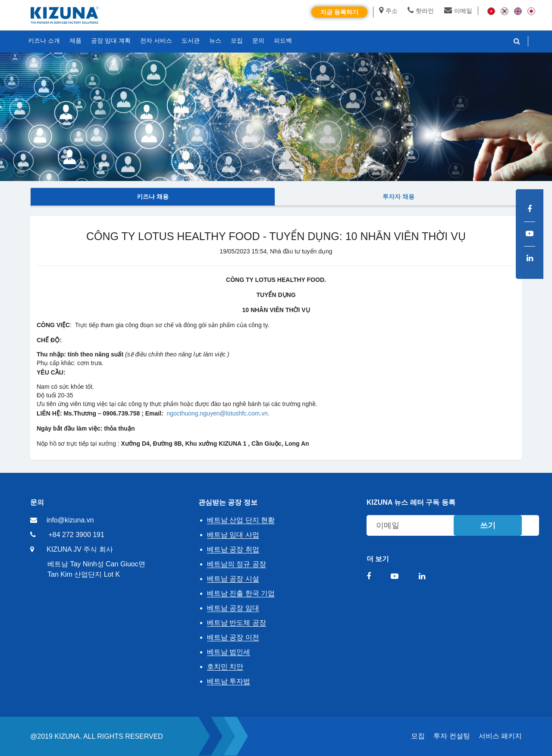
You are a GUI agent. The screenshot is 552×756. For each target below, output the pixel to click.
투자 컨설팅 (452, 736)
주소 (388, 11)
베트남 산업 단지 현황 (241, 520)
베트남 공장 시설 (233, 579)
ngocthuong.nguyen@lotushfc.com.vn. (218, 413)
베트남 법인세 (229, 652)
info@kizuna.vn (70, 520)
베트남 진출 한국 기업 (241, 593)
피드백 (283, 41)
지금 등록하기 (339, 12)
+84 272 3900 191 (76, 535)
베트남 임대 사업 (233, 535)
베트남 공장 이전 (233, 637)
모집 (418, 736)
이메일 (458, 11)
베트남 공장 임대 (233, 608)
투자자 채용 (398, 197)
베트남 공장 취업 (233, 549)
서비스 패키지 (500, 736)
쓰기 (488, 525)
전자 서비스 (156, 41)
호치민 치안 (225, 667)
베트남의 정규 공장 (237, 564)
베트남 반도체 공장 (237, 623)
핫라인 (421, 11)
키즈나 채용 (153, 197)
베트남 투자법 (229, 681)
